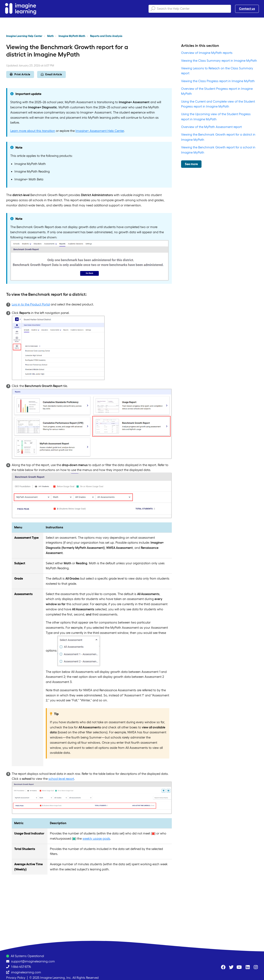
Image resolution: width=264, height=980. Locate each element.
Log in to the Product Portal (31, 304)
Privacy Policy (16, 978)
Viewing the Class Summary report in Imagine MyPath (219, 61)
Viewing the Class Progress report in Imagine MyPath (218, 81)
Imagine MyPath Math (72, 36)
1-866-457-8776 (21, 967)
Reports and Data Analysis (106, 36)
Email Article (51, 74)
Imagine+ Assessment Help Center (100, 131)
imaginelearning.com (26, 972)
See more (191, 164)
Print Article (20, 74)
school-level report (61, 779)
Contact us (247, 9)
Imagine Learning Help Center (24, 36)
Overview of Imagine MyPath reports (207, 53)
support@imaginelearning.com (33, 961)
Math (50, 36)
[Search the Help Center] (190, 9)
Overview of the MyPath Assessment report (211, 127)
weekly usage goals (96, 839)
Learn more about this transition (33, 131)
